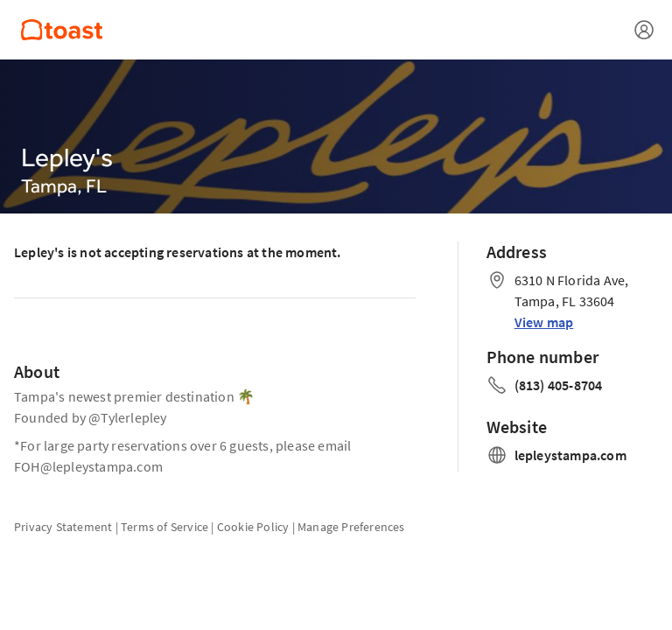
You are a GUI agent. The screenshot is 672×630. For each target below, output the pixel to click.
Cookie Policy (253, 527)
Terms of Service (164, 527)
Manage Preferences (351, 527)
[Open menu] (644, 30)
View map (544, 322)
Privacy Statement (63, 527)
